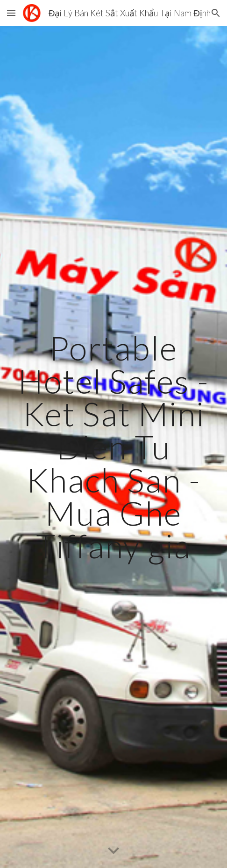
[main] (113, 447)
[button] (11, 13)
